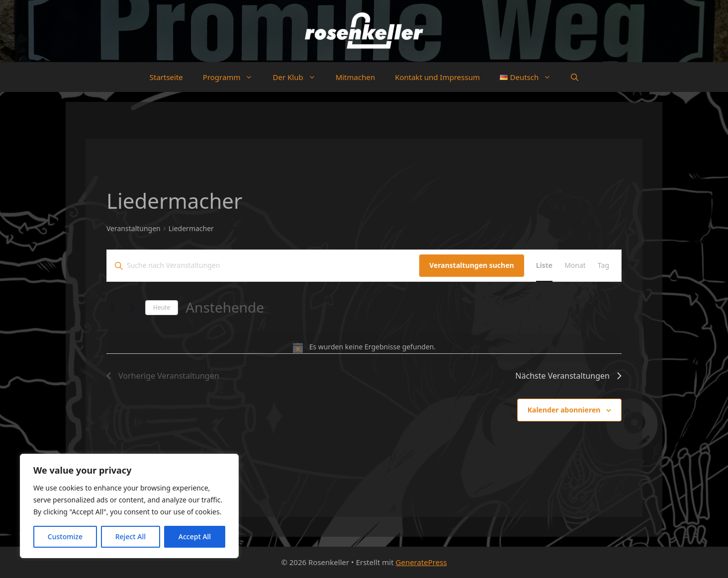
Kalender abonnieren (564, 410)
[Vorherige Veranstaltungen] (112, 308)
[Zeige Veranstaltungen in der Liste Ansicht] (544, 266)
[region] (129, 506)
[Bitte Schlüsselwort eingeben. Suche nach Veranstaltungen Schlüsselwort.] (263, 266)
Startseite (166, 77)
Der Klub (299, 77)
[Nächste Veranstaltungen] (132, 308)
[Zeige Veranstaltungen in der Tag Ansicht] (603, 266)
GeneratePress (421, 562)
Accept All (195, 537)
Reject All (131, 537)
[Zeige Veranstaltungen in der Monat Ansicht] (575, 266)
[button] (575, 77)
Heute (162, 307)
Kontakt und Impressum (437, 77)
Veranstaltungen (134, 228)
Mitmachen (356, 77)
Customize (65, 537)
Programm (233, 77)
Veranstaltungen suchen (471, 265)
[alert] (364, 347)
